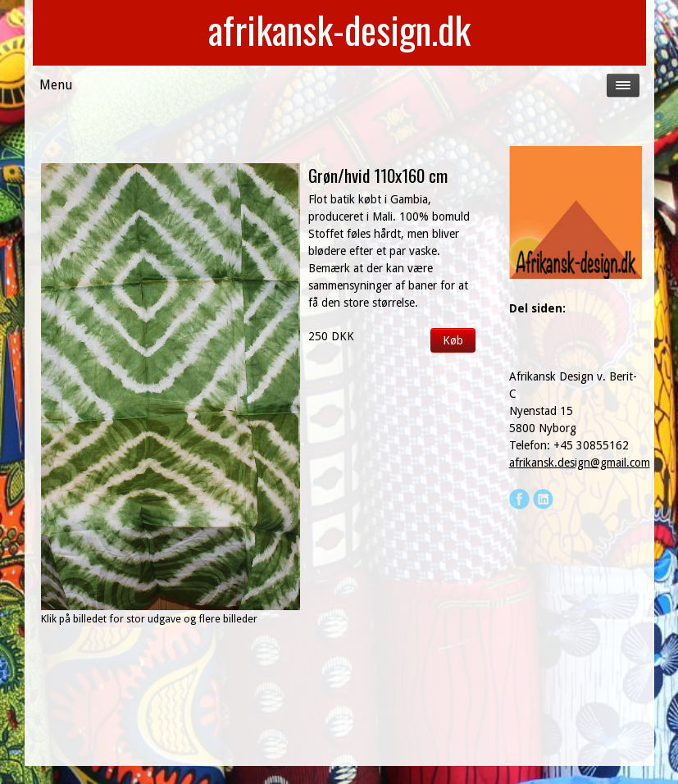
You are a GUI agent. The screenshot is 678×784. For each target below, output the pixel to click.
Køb (453, 340)
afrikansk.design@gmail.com (580, 463)
